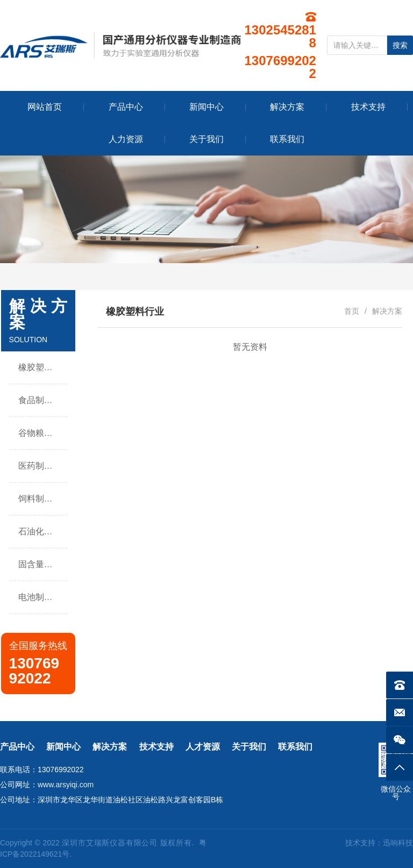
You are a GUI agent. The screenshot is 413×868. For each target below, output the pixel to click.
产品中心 (17, 747)
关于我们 (249, 747)
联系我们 (295, 747)
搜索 (400, 45)
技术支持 (156, 747)
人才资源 (203, 747)
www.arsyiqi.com (66, 785)
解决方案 (110, 747)
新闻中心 (63, 747)
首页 (352, 311)
